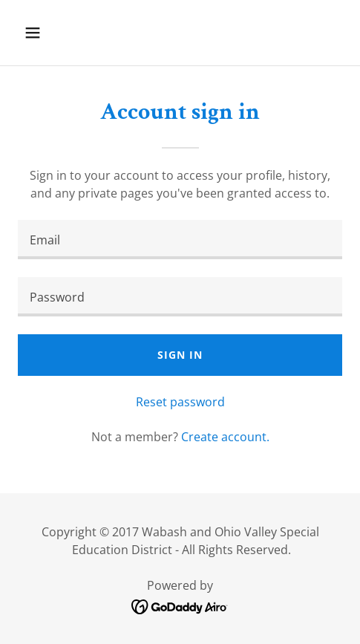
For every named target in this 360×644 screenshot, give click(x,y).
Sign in (180, 355)
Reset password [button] (180, 402)
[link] (180, 605)
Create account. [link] (225, 437)
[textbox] (180, 240)
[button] (55, 33)
